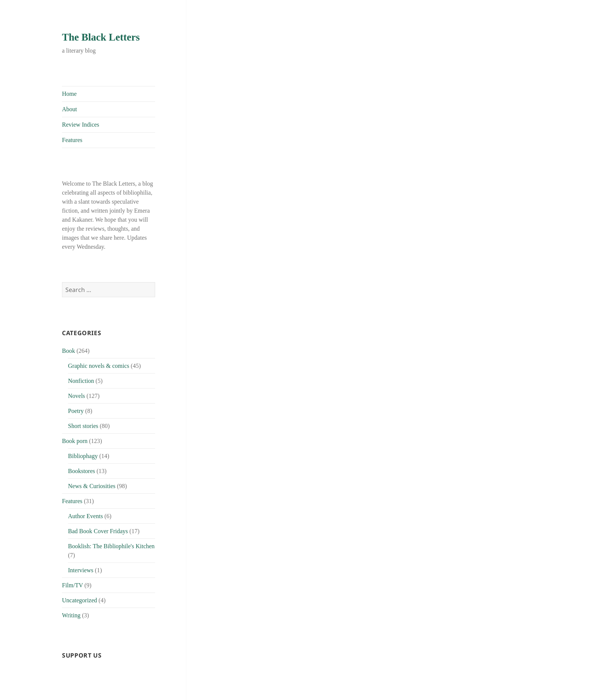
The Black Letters (101, 37)
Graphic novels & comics (99, 366)
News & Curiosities (92, 486)
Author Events (85, 516)
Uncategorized (79, 600)
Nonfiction (81, 381)
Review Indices (81, 125)
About (69, 109)
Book (69, 351)
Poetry (76, 411)
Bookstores (82, 471)
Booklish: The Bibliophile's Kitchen (111, 546)
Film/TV (72, 585)
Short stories (83, 426)
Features (72, 140)
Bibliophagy (83, 456)
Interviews (81, 570)
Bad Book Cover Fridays (98, 531)
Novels (76, 396)
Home (69, 94)
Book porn (75, 441)
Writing (71, 615)
